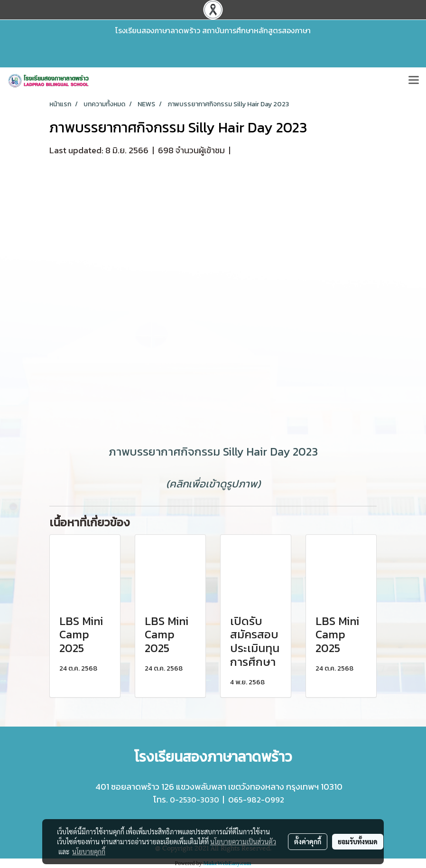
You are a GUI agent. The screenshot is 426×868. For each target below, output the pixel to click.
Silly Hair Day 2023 (270, 452)
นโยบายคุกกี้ (89, 851)
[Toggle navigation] (414, 81)
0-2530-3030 (194, 800)
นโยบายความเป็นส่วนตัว (243, 841)
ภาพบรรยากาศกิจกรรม (164, 452)
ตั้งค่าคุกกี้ (308, 841)
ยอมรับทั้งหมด (358, 841)
